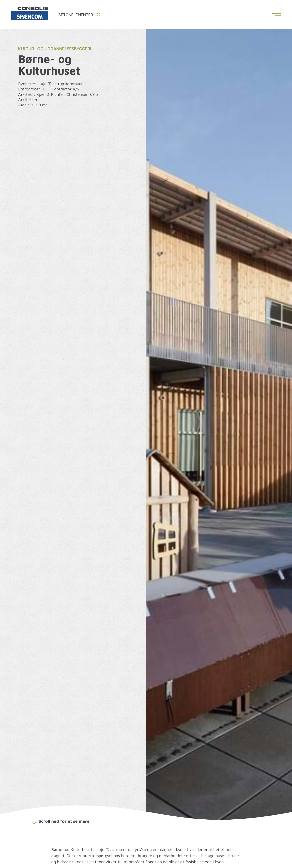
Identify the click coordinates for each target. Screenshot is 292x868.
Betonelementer (79, 15)
